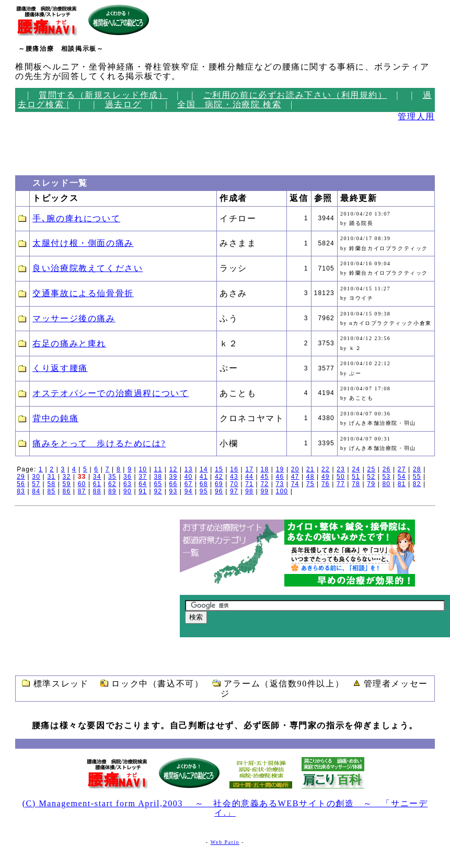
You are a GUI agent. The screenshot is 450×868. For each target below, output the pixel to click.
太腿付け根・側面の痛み (83, 243)
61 (97, 484)
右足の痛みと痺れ (69, 343)
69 (219, 484)
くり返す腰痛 (60, 368)
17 (249, 469)
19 (280, 469)
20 (295, 469)
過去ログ (123, 104)
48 (310, 477)
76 (326, 484)
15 (219, 469)
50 (341, 477)
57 (36, 484)
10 (143, 469)
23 (341, 469)
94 (189, 491)
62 (112, 484)
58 (51, 484)
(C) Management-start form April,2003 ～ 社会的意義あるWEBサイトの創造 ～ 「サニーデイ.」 (225, 808)
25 (372, 469)
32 (67, 477)
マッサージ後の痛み (74, 318)
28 (417, 469)
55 (417, 477)
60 (82, 484)
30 (36, 477)
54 (402, 477)
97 (234, 491)
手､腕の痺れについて (76, 218)
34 (97, 477)
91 (143, 491)
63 (128, 484)
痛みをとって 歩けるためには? (99, 443)
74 (295, 484)
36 (128, 477)
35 (112, 477)
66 (174, 484)
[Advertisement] (47, 145)
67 (189, 484)
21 (310, 469)
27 (402, 469)
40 (189, 477)
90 (128, 491)
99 (264, 491)
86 (67, 491)
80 (387, 484)
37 (143, 477)
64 (143, 484)
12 (174, 469)
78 (356, 484)
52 (371, 477)
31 (51, 477)
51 (356, 477)
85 (51, 491)
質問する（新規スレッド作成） (103, 95)
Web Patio (225, 842)
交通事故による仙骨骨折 (83, 293)
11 (158, 469)
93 (174, 491)
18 (265, 469)
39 (174, 477)
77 (341, 484)
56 (21, 484)
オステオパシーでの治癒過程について (111, 393)
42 (219, 477)
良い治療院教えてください (88, 268)
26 (387, 469)
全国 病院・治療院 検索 (229, 104)
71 (249, 484)
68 (204, 484)
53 (387, 477)
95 (204, 491)
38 (158, 477)
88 (97, 491)
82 (417, 484)
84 (36, 491)
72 (264, 484)
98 (249, 491)
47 (295, 477)
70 (234, 484)
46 (280, 477)
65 (158, 484)
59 (67, 484)
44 (249, 477)
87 (82, 491)
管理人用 (416, 116)
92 (158, 491)
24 (356, 469)
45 (264, 477)
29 (21, 477)
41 (204, 477)
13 (189, 469)
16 (234, 469)
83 (21, 491)
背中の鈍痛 (55, 418)
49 (326, 477)
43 (234, 477)
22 (326, 469)
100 (282, 491)
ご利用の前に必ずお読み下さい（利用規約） (295, 95)
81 (402, 484)
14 (204, 469)
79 (371, 484)
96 (219, 491)
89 (112, 491)
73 (280, 484)
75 (310, 484)
